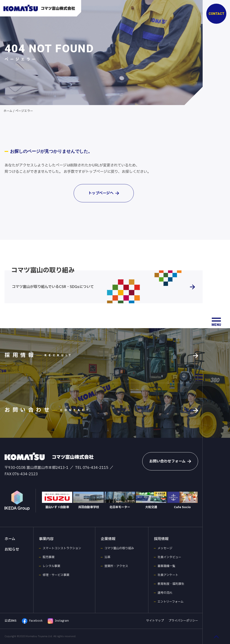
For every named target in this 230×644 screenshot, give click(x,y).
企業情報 (108, 539)
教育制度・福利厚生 (171, 584)
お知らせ (12, 549)
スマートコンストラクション (62, 548)
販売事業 (49, 557)
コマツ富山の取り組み (119, 548)
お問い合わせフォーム (170, 461)
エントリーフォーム (171, 602)
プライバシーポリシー (183, 621)
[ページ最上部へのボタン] (216, 637)
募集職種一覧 (166, 566)
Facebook (32, 621)
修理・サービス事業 (56, 575)
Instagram (58, 621)
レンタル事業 (51, 566)
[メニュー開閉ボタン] (216, 322)
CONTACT (216, 14)
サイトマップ (155, 621)
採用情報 (161, 539)
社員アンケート (168, 575)
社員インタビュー (169, 557)
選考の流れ (165, 593)
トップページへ (104, 193)
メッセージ (165, 548)
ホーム (8, 111)
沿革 (107, 557)
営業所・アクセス (116, 566)
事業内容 (46, 539)
